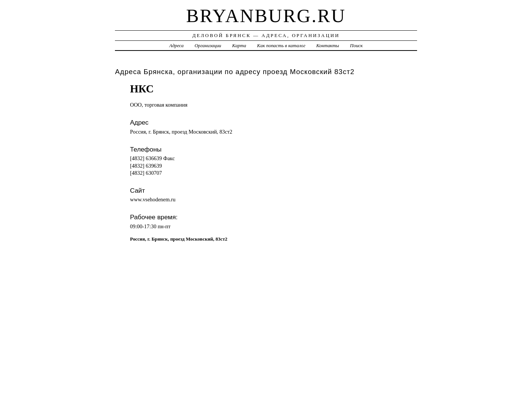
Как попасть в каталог (281, 45)
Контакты (328, 45)
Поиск (356, 45)
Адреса (176, 45)
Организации (208, 45)
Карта (239, 45)
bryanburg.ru (266, 16)
